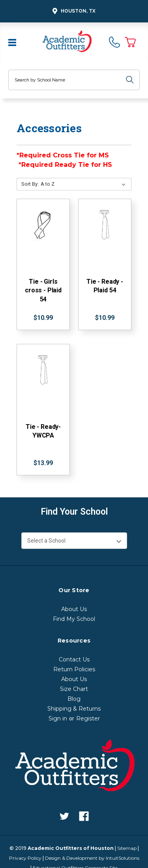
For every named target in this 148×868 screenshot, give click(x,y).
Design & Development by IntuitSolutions (92, 858)
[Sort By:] (85, 184)
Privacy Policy (25, 858)
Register (88, 718)
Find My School (74, 619)
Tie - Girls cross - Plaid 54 (43, 290)
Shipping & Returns (74, 709)
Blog (74, 699)
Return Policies (74, 669)
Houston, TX (73, 11)
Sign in (58, 718)
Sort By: (30, 184)
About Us (74, 609)
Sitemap (127, 848)
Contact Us (74, 659)
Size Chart (74, 689)
